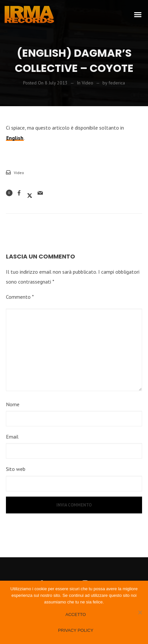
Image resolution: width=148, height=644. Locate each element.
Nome (13, 404)
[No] (140, 612)
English (15, 138)
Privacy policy (76, 630)
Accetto (76, 614)
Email (12, 437)
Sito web (16, 469)
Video (19, 173)
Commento (20, 297)
